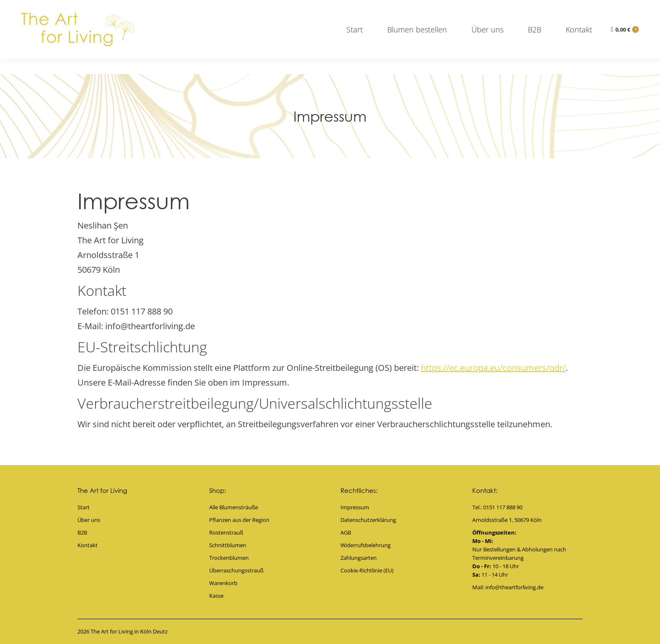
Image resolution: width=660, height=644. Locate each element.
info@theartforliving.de (608, 8)
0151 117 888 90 (181, 8)
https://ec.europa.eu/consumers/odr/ (493, 368)
